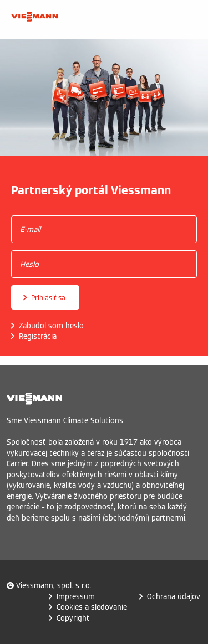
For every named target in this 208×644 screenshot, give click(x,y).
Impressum (76, 597)
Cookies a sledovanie (92, 607)
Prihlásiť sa (48, 298)
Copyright (73, 618)
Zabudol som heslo (51, 326)
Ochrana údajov (174, 597)
